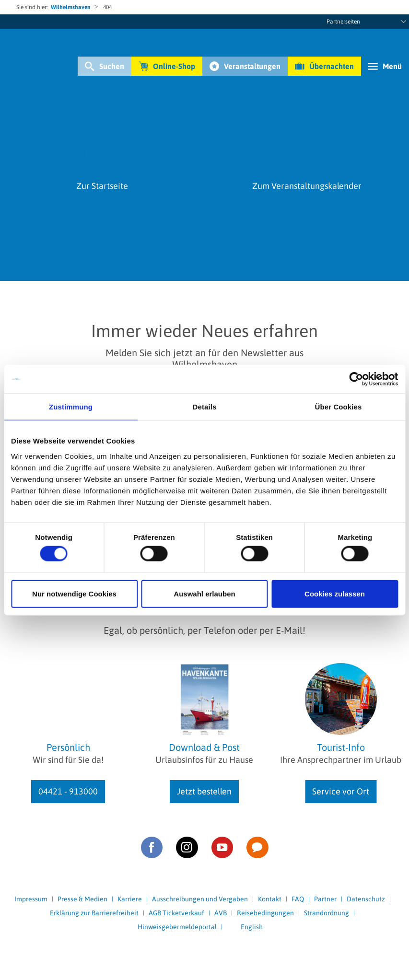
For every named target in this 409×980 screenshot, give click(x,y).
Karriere (130, 899)
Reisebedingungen (265, 913)
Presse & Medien (82, 899)
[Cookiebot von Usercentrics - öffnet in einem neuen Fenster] (356, 379)
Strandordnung (327, 913)
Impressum (31, 899)
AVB (221, 913)
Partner (325, 899)
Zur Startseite (102, 186)
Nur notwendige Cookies (74, 593)
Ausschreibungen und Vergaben (200, 899)
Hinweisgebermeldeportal (177, 927)
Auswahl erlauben (204, 593)
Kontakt (270, 899)
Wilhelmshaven (71, 7)
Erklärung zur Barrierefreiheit (94, 913)
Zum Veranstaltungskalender (307, 186)
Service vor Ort (341, 791)
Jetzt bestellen (204, 791)
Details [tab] (205, 407)
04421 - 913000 (68, 791)
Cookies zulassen (335, 593)
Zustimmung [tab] (71, 407)
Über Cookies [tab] (339, 407)
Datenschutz (366, 899)
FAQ (298, 899)
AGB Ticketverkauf (176, 913)
